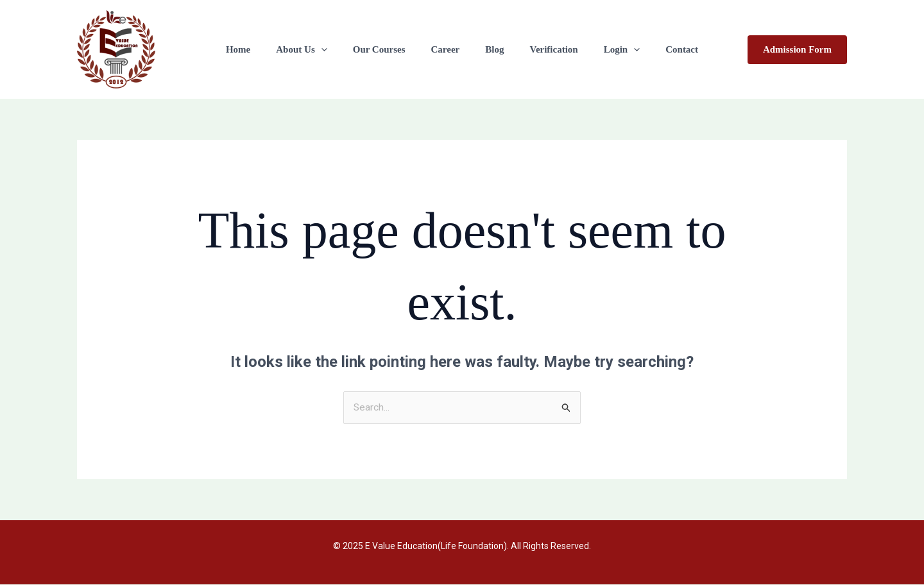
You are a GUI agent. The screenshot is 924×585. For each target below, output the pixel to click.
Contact (659, 49)
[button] (797, 50)
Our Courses (389, 49)
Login (606, 49)
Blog (491, 49)
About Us (317, 49)
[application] (337, 49)
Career (449, 49)
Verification (544, 49)
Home (261, 49)
